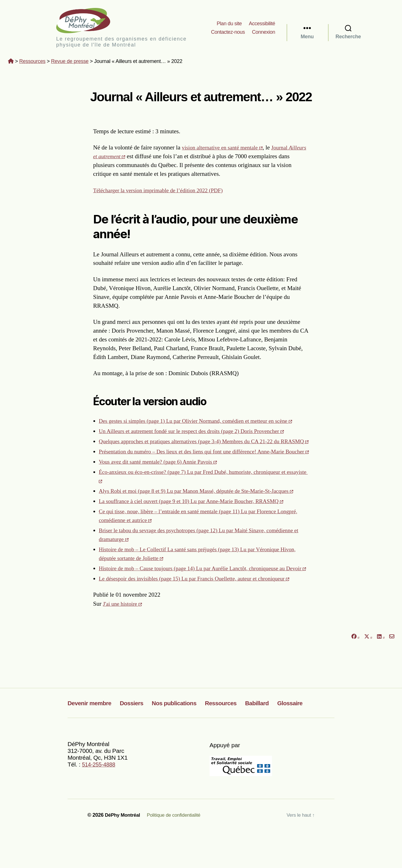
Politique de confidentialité (178, 852)
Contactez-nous (228, 33)
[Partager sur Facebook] (355, 674)
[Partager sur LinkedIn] (381, 674)
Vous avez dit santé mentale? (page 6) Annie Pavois (163, 481)
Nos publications (189, 740)
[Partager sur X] (368, 674)
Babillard (282, 740)
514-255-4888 (100, 802)
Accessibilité (262, 24)
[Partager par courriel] (392, 674)
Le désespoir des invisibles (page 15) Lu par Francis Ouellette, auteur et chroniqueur (202, 616)
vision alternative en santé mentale (226, 149)
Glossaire (319, 740)
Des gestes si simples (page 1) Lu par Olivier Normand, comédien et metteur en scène (204, 423)
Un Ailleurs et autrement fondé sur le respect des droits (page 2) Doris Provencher (199, 433)
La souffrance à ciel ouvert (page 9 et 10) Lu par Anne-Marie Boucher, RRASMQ (199, 529)
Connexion (263, 33)
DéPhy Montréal (90, 21)
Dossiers (141, 740)
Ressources (32, 63)
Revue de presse (70, 63)
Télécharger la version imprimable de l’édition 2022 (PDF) (164, 192)
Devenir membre (93, 740)
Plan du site (229, 24)
